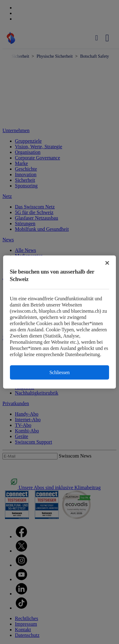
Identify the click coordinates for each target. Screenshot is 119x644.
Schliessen (59, 372)
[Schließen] (107, 263)
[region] (60, 322)
